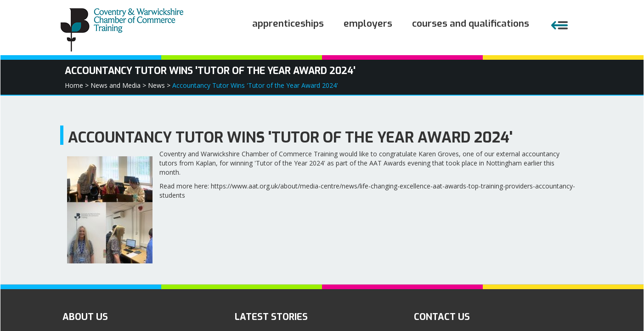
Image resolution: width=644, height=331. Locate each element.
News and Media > (118, 85)
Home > (77, 85)
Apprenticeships (288, 23)
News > (159, 85)
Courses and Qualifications (471, 23)
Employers (368, 23)
